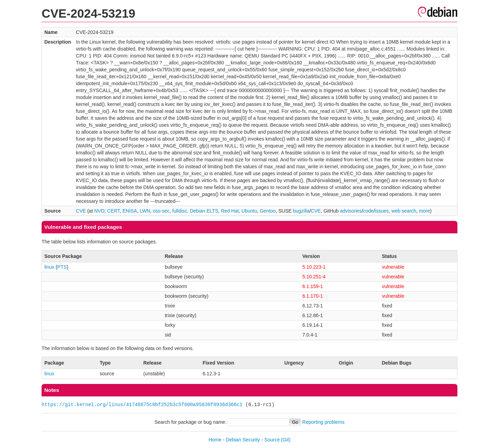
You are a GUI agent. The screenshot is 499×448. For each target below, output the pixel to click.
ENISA (130, 211)
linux (49, 267)
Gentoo (268, 211)
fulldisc (180, 211)
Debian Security (243, 440)
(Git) (286, 440)
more (424, 211)
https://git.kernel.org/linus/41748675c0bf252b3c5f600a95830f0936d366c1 (142, 405)
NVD (99, 211)
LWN (145, 211)
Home (215, 440)
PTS (62, 267)
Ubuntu (249, 211)
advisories (351, 211)
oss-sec (161, 211)
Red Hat (230, 211)
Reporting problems (323, 422)
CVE (81, 211)
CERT (113, 211)
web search (404, 211)
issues (382, 211)
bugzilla (301, 211)
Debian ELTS (204, 211)
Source (272, 440)
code (368, 211)
